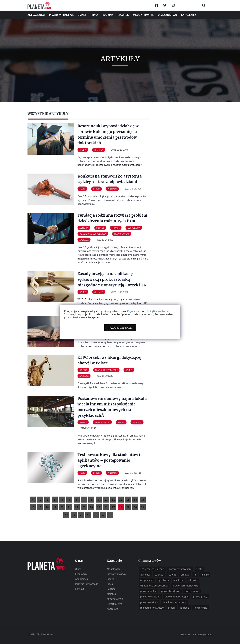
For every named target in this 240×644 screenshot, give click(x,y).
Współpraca (81, 579)
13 (128, 500)
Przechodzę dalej (120, 328)
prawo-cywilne (148, 591)
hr (195, 575)
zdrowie (193, 580)
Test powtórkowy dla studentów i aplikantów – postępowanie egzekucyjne (109, 460)
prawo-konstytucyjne (177, 596)
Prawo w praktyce (61, 15)
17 (40, 507)
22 (77, 507)
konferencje (201, 608)
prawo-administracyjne (185, 585)
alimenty (145, 575)
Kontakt (80, 589)
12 (121, 500)
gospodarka (147, 580)
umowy (185, 575)
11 (113, 500)
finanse (205, 575)
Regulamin (81, 574)
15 (143, 500)
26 (106, 507)
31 (143, 507)
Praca (94, 15)
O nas (78, 569)
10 (106, 500)
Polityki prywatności (158, 311)
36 (96, 515)
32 (66, 515)
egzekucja (163, 580)
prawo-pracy (200, 596)
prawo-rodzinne (149, 602)
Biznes (82, 15)
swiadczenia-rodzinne (174, 602)
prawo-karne (192, 591)
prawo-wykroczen (150, 596)
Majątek (123, 15)
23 (84, 507)
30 (135, 507)
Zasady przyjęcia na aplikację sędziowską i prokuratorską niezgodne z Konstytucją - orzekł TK (112, 279)
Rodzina (108, 15)
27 (113, 507)
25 (99, 507)
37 (103, 515)
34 (81, 515)
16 (33, 507)
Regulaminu (134, 311)
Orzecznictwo (167, 15)
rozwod (172, 575)
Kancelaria (189, 15)
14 (135, 500)
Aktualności (36, 15)
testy (199, 569)
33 (74, 515)
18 (47, 507)
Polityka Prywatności (87, 584)
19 (55, 507)
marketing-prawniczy (152, 608)
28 (121, 507)
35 (88, 515)
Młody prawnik (143, 15)
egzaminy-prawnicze (180, 569)
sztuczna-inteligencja (152, 569)
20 (62, 507)
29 (128, 507)
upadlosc (178, 580)
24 (91, 507)
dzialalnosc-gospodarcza (154, 585)
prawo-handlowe (171, 591)
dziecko (159, 575)
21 (69, 507)
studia (172, 608)
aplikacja (184, 608)
